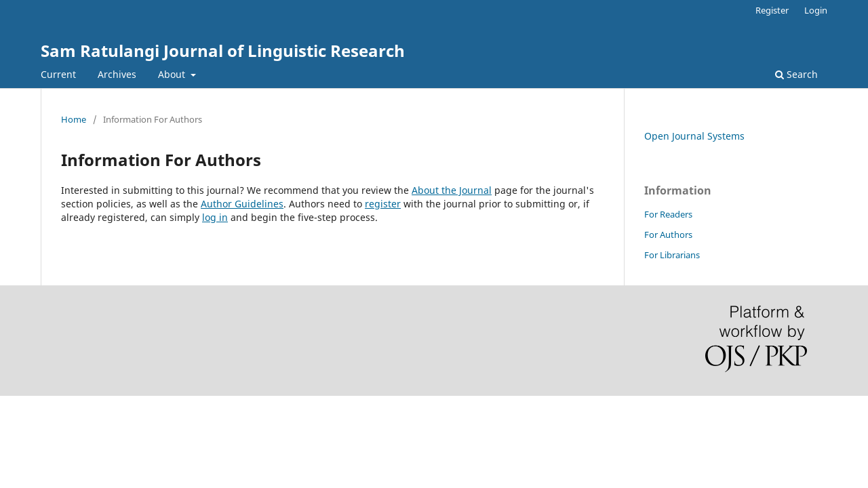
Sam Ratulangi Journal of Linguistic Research (223, 50)
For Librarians (672, 255)
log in (215, 217)
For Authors (668, 235)
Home (74, 119)
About (173, 74)
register (383, 204)
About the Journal (452, 190)
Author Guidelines (242, 204)
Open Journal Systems (694, 136)
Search (796, 74)
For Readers (668, 214)
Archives (117, 74)
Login (816, 10)
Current (58, 74)
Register (772, 10)
